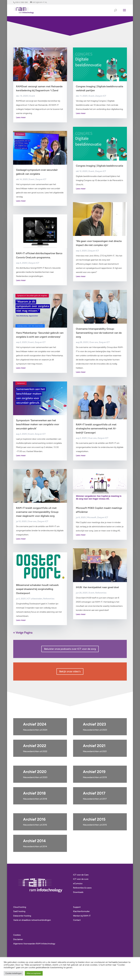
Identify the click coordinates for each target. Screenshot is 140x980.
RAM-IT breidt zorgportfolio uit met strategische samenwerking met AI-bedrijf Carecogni (96, 428)
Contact (77, 920)
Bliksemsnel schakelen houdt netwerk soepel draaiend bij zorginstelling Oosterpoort (37, 589)
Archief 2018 (34, 793)
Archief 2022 (35, 746)
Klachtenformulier (81, 911)
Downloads (78, 892)
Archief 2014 (34, 841)
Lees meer (21, 117)
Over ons (32, 521)
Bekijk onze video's (70, 671)
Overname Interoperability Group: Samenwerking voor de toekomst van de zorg (99, 333)
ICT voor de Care (81, 875)
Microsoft (92, 517)
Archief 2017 (94, 793)
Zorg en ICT (41, 179)
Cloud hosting (20, 907)
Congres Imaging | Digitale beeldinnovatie (99, 166)
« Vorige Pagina (23, 632)
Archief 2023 (94, 724)
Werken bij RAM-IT (82, 916)
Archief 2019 (94, 772)
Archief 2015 (94, 819)
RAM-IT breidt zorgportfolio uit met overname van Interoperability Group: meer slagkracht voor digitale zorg (37, 512)
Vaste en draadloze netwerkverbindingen (32, 920)
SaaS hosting (19, 911)
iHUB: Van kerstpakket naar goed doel (97, 587)
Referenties (49, 599)
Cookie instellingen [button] (14, 973)
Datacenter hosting (22, 916)
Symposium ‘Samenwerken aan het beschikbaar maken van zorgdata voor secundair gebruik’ (38, 424)
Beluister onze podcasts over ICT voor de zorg (70, 649)
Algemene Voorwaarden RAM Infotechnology (34, 944)
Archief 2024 (35, 724)
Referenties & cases (82, 888)
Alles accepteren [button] (34, 973)
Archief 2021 (94, 746)
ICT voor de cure (81, 879)
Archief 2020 (35, 772)
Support (77, 907)
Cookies (17, 935)
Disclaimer (18, 939)
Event (32, 96)
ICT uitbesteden (35, 599)
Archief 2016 (34, 819)
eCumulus (78, 884)
